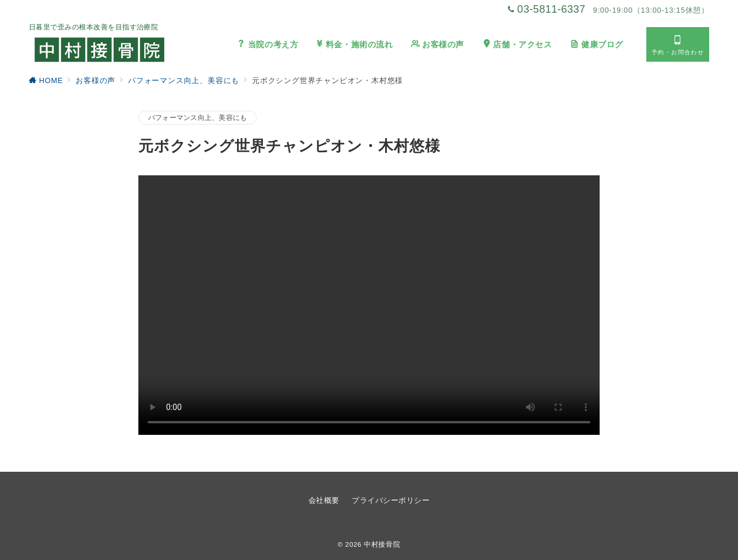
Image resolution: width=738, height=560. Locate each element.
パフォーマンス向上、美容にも (197, 117)
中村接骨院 (382, 544)
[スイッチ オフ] (678, 44)
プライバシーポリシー (391, 500)
